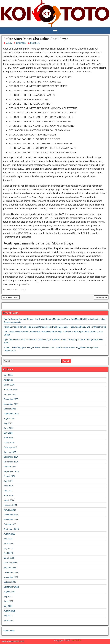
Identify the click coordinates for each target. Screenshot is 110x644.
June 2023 (8, 543)
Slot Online (35, 43)
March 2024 (9, 500)
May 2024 (8, 491)
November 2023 (11, 519)
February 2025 (10, 447)
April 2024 (8, 495)
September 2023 (11, 529)
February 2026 (10, 390)
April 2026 (8, 380)
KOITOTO (76, 640)
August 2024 (9, 476)
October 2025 (10, 409)
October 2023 (10, 524)
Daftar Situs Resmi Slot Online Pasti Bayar (36, 39)
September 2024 (11, 471)
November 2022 (11, 577)
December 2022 (11, 572)
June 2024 (8, 486)
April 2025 (8, 438)
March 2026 (9, 385)
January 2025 (10, 452)
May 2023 (8, 548)
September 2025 (11, 414)
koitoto (9, 43)
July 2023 (8, 539)
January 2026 (10, 394)
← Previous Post (11, 297)
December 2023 (11, 515)
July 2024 (8, 481)
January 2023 (10, 568)
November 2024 (11, 462)
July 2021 (8, 616)
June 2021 (8, 620)
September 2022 (11, 587)
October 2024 (10, 466)
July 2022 (8, 596)
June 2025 (8, 428)
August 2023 (9, 534)
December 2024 (11, 457)
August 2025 (9, 418)
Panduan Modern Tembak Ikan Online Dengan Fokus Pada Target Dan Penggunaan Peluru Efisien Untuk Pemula (55, 327)
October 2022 (10, 582)
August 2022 (9, 592)
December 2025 (11, 399)
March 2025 (9, 443)
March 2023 (9, 558)
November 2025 (11, 404)
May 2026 (8, 375)
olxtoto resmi (9, 631)
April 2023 (8, 553)
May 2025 (8, 433)
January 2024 (10, 510)
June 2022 (8, 601)
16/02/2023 (21, 43)
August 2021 (9, 611)
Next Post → (101, 297)
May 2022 (8, 606)
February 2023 (10, 563)
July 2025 (8, 423)
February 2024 (10, 505)
